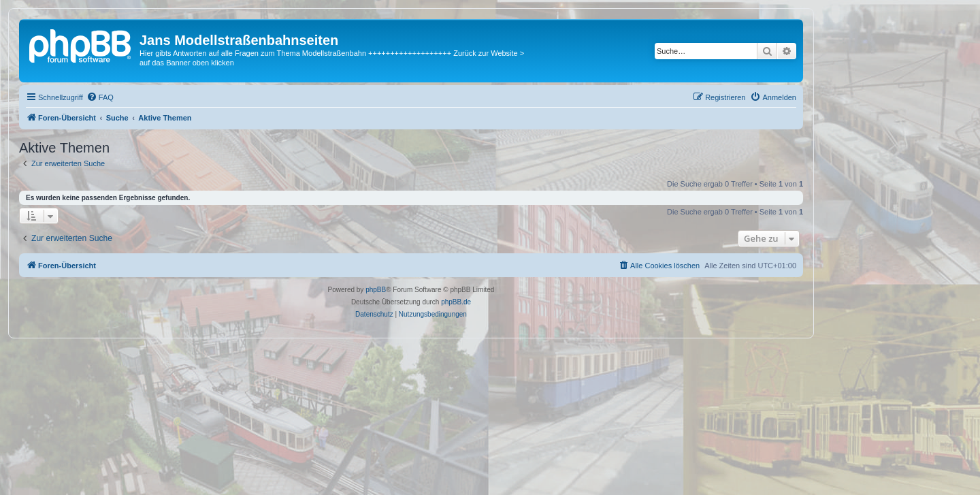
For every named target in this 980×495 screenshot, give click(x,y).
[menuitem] (100, 97)
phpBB (376, 290)
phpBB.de (456, 302)
